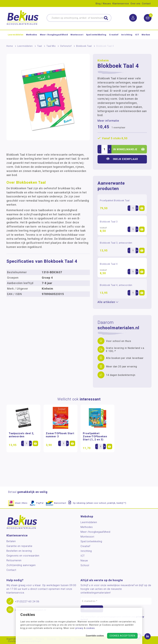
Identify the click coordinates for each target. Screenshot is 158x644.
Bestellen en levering (19, 551)
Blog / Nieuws (103, 4)
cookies (90, 628)
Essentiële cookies (95, 636)
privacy (79, 628)
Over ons (135, 4)
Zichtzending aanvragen (21, 565)
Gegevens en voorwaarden (23, 556)
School (85, 565)
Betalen (11, 541)
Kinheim (103, 61)
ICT (137, 35)
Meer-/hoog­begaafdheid (54, 35)
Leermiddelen (16, 35)
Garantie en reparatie (19, 546)
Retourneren (14, 560)
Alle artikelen (108, 302)
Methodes (32, 35)
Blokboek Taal (84, 46)
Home (10, 46)
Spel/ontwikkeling (96, 35)
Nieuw (84, 561)
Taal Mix (51, 46)
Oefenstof (66, 46)
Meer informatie (108, 121)
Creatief (114, 35)
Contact (146, 4)
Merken (146, 35)
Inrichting (127, 35)
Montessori (77, 35)
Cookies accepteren (122, 636)
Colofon (13, 641)
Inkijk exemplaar (122, 159)
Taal (40, 46)
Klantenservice (121, 4)
